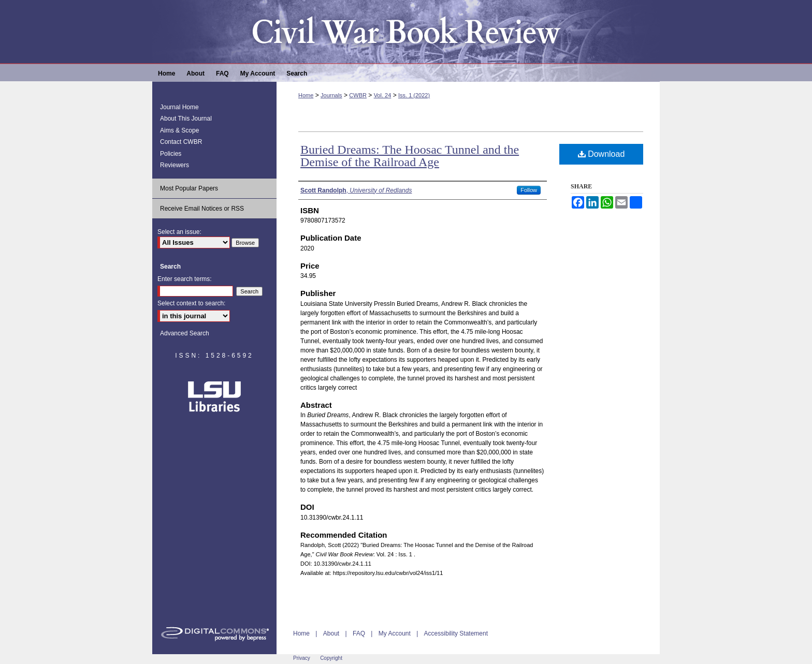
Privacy (302, 658)
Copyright (331, 658)
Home (306, 95)
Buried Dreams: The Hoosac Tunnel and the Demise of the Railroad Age (410, 156)
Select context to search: (191, 303)
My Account (395, 633)
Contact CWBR (181, 142)
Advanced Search (185, 333)
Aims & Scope (179, 130)
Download (601, 154)
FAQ (359, 633)
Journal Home (179, 107)
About (331, 633)
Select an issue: (179, 232)
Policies (171, 154)
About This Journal (186, 119)
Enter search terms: (185, 279)
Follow (529, 190)
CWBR (358, 95)
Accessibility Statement (456, 633)
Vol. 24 (383, 95)
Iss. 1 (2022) (414, 95)
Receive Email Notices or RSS (202, 209)
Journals (331, 95)
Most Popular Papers (189, 188)
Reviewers (175, 165)
